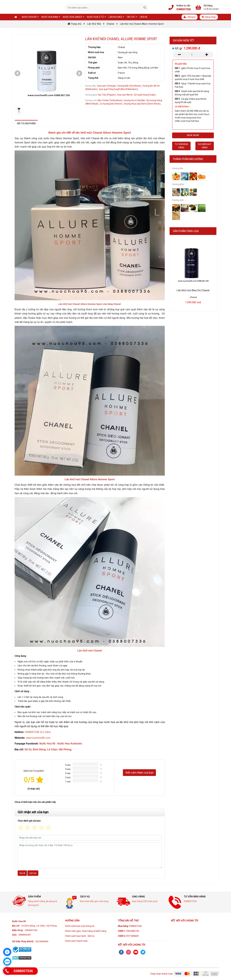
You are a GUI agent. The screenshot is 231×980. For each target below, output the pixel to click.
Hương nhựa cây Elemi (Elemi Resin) (142, 104)
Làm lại (33, 873)
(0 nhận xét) (34, 789)
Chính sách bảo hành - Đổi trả (80, 936)
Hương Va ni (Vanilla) (134, 100)
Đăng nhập (209, 17)
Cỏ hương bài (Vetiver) (111, 104)
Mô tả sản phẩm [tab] (26, 124)
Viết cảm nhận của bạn (139, 773)
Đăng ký (190, 17)
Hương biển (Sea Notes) (129, 86)
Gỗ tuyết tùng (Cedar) (145, 95)
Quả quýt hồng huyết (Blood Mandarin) (118, 89)
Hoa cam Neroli (125, 95)
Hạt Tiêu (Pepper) (107, 95)
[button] (17, 73)
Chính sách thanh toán (76, 941)
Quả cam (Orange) (107, 86)
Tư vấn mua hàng (181, 146)
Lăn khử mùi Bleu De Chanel (193, 290)
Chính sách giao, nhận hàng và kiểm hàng (86, 931)
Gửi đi (22, 873)
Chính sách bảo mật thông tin (80, 926)
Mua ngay (193, 135)
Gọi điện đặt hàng (205, 146)
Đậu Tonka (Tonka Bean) (110, 100)
